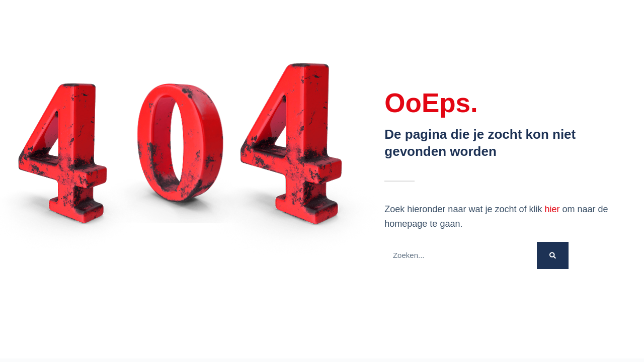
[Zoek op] (553, 255)
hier (552, 209)
